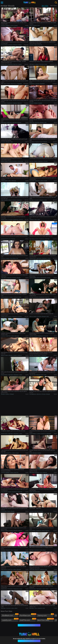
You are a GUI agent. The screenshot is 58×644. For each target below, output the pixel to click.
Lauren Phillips (33, 434)
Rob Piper (32, 200)
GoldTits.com (28, 620)
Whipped (12, 394)
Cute (38, 25)
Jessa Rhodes (4, 492)
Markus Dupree (4, 161)
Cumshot (10, 45)
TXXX (56, 45)
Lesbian (37, 64)
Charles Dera (4, 64)
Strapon (36, 161)
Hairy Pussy (13, 84)
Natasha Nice (4, 589)
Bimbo (38, 278)
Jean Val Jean (33, 375)
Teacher (37, 142)
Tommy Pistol (4, 45)
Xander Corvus (4, 220)
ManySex (26, 64)
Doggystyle (19, 84)
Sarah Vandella (4, 200)
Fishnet (14, 200)
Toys (41, 472)
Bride (20, 297)
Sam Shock (4, 103)
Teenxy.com (46, 615)
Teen (36, 45)
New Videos (45, 6)
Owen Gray (32, 122)
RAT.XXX (55, 142)
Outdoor (16, 25)
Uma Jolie (32, 181)
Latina (10, 181)
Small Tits (40, 45)
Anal (42, 375)
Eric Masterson (33, 394)
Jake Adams (4, 278)
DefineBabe (26, 84)
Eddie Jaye (4, 84)
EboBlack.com (10, 615)
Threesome (14, 317)
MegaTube (26, 45)
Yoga (45, 375)
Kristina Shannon (5, 297)
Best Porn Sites (46, 620)
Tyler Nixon (32, 142)
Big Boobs (42, 84)
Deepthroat (10, 64)
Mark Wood (4, 122)
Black (44, 550)
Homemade (43, 278)
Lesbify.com (10, 620)
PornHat (55, 511)
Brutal (23, 161)
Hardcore (15, 45)
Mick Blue (3, 550)
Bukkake (8, 472)
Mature (10, 200)
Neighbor (8, 25)
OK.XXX (55, 531)
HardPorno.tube (53, 64)
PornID (27, 434)
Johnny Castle (4, 181)
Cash (39, 220)
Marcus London (33, 317)
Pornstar (19, 122)
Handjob (40, 103)
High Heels (9, 122)
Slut (17, 258)
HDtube (27, 25)
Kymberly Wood (5, 239)
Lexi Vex (3, 25)
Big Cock (15, 64)
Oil (9, 239)
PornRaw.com (28, 615)
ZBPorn (27, 142)
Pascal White (32, 531)
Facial (12, 25)
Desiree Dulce (33, 258)
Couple (8, 84)
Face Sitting (13, 258)
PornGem (55, 84)
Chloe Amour (4, 569)
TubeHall (30, 2)
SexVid (55, 25)
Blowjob (31, 103)
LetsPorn (55, 239)
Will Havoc (32, 64)
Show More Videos (29, 625)
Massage (14, 181)
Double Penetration (13, 161)
